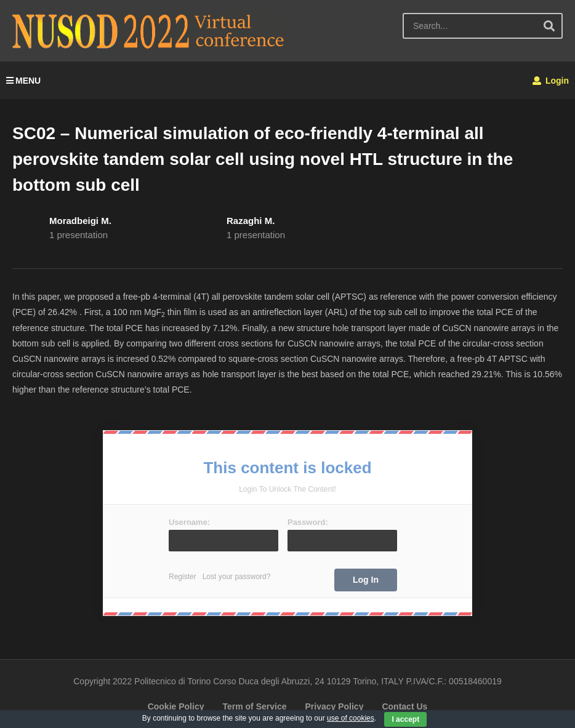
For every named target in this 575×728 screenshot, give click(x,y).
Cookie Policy (176, 706)
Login (551, 81)
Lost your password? (237, 577)
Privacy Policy (334, 706)
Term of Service (254, 706)
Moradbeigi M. (80, 221)
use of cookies (351, 718)
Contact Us (404, 706)
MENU (23, 81)
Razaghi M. (251, 221)
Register (183, 577)
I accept (405, 719)
